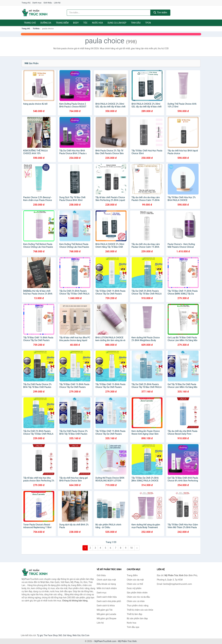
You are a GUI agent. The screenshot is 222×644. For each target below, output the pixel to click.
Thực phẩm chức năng (138, 606)
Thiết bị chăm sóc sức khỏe (140, 610)
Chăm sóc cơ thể (135, 584)
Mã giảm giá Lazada (107, 614)
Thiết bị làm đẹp (135, 614)
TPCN (148, 23)
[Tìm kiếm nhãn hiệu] (109, 13)
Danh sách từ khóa (106, 606)
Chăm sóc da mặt (135, 580)
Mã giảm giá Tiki (105, 610)
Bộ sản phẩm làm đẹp (137, 618)
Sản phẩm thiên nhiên (137, 593)
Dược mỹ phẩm (134, 588)
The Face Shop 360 (53, 635)
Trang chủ (26, 3)
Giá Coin (85, 635)
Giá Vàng (67, 635)
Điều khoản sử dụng (106, 584)
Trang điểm (62, 23)
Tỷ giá (40, 635)
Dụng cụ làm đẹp (117, 23)
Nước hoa (98, 23)
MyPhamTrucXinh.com (105, 641)
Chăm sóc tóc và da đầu (138, 597)
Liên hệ (57, 3)
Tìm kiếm (160, 13)
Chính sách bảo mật (106, 580)
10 (131, 548)
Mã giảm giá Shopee (107, 618)
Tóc (85, 23)
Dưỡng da (46, 23)
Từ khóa (36, 29)
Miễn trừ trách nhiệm (107, 588)
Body (76, 23)
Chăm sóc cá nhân (136, 601)
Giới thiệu (48, 3)
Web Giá (76, 635)
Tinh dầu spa (133, 627)
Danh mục (37, 3)
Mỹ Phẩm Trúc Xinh (127, 641)
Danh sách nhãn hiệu (107, 597)
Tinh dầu (136, 23)
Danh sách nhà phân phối (109, 601)
